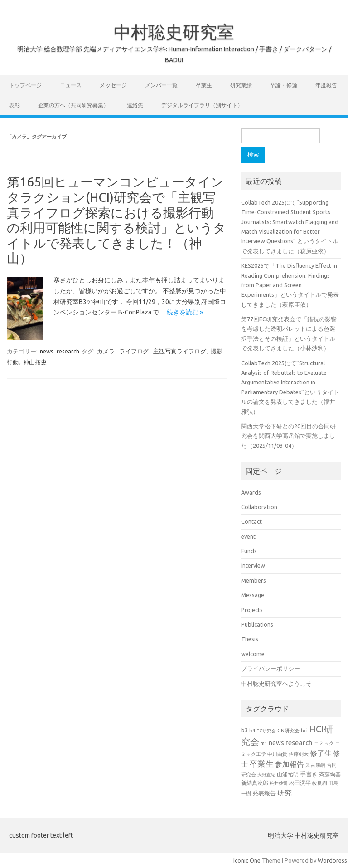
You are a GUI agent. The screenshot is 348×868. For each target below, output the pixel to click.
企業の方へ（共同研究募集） (73, 105)
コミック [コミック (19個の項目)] (324, 743)
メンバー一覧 (161, 85)
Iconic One (247, 860)
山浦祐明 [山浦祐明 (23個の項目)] (288, 774)
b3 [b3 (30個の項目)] (244, 730)
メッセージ (113, 85)
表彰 (14, 105)
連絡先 (135, 105)
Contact (251, 521)
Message (253, 595)
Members (254, 580)
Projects (252, 610)
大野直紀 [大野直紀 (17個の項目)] (266, 775)
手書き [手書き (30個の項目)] (309, 774)
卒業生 (204, 85)
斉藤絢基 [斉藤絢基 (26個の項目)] (330, 774)
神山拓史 (35, 362)
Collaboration (259, 507)
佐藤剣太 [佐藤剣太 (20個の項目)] (299, 754)
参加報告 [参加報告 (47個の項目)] (290, 764)
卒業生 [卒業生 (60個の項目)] (261, 764)
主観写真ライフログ (180, 351)
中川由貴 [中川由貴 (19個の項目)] (277, 754)
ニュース (71, 85)
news (47, 351)
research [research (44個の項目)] (299, 742)
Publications (257, 624)
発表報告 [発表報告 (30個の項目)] (264, 793)
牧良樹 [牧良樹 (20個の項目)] (320, 783)
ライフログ (134, 351)
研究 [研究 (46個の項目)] (285, 793)
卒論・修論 (284, 85)
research (68, 351)
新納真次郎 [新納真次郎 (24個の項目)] (255, 783)
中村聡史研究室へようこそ (276, 683)
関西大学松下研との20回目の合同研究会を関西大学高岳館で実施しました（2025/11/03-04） (288, 436)
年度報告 (326, 85)
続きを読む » (185, 312)
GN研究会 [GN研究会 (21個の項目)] (288, 731)
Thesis (250, 639)
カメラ (106, 351)
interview (253, 565)
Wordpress (332, 860)
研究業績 (241, 85)
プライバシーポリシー (271, 668)
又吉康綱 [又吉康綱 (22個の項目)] (315, 765)
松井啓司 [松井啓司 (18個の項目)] (279, 783)
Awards (251, 492)
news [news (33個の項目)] (276, 743)
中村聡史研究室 (174, 32)
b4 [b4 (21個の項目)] (252, 731)
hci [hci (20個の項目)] (304, 731)
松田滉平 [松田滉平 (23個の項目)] (300, 783)
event (248, 536)
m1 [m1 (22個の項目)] (264, 743)
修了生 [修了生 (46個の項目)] (321, 753)
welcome (253, 654)
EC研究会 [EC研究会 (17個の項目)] (266, 731)
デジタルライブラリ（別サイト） (202, 105)
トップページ (25, 85)
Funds (249, 551)
